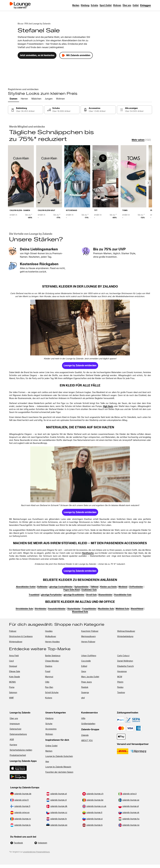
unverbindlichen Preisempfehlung (36, 852)
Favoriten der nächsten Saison (59, 772)
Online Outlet (51, 746)
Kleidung (49, 718)
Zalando (85, 735)
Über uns (14, 718)
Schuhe (49, 724)
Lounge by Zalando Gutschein (59, 756)
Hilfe (83, 718)
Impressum (15, 724)
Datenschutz (16, 729)
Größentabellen (88, 724)
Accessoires (51, 729)
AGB (12, 740)
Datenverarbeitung (18, 734)
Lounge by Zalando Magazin (58, 767)
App (47, 762)
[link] (145, 5)
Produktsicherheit (18, 755)
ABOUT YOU (87, 741)
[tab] (14, 99)
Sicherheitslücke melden (21, 750)
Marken (49, 751)
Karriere (13, 745)
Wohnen (49, 734)
